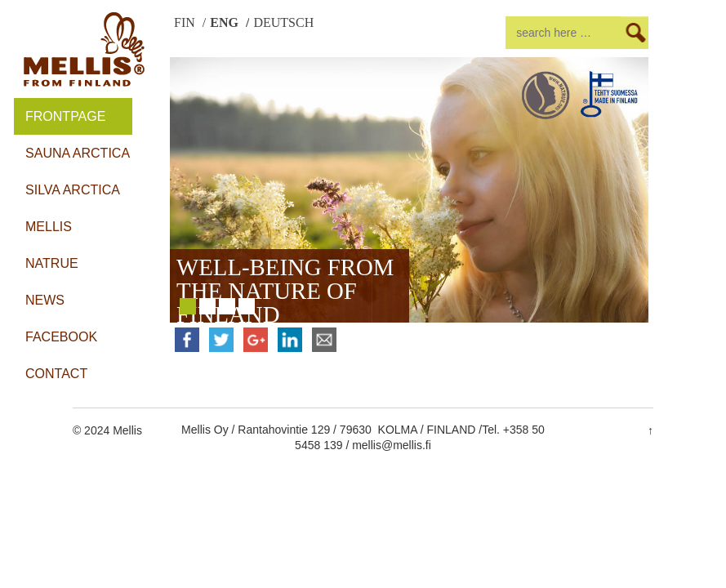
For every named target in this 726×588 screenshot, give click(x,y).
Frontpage (65, 116)
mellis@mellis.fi (392, 445)
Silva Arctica (73, 190)
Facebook (61, 337)
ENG (226, 23)
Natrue (52, 263)
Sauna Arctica (78, 153)
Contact (56, 374)
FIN (186, 23)
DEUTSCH (283, 23)
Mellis (49, 227)
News (45, 300)
